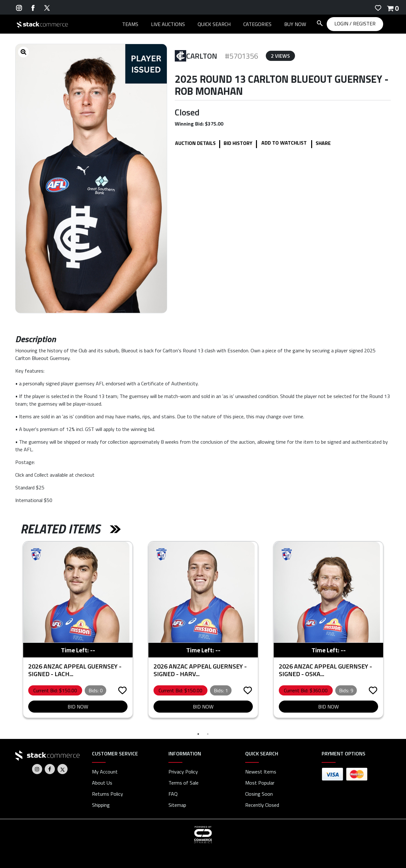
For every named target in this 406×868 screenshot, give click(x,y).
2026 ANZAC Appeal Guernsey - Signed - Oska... (325, 670)
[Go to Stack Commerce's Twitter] (47, 7)
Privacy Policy (183, 772)
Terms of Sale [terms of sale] (183, 783)
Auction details (195, 143)
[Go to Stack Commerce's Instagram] (19, 7)
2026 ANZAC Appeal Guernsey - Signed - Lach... (75, 670)
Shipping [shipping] (101, 805)
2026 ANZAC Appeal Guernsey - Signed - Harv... (200, 670)
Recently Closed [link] (262, 805)
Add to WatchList (284, 143)
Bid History (238, 143)
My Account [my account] (105, 772)
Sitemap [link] (177, 805)
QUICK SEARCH (214, 24)
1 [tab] (198, 734)
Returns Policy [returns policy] (108, 794)
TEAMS (130, 24)
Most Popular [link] (260, 783)
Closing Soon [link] (259, 794)
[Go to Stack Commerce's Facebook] (33, 7)
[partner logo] (36, 554)
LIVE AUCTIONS (168, 24)
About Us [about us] (102, 783)
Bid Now (78, 707)
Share (323, 143)
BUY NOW (295, 24)
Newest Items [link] (261, 772)
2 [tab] (208, 734)
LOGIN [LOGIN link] (342, 23)
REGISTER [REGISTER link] (364, 23)
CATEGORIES (257, 24)
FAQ (173, 794)
